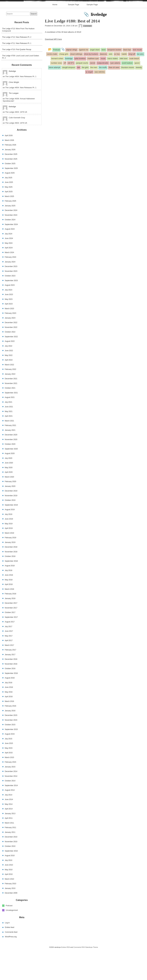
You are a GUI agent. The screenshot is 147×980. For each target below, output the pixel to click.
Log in (7, 953)
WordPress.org (11, 967)
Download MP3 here (53, 69)
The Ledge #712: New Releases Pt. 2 (17, 67)
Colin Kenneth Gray (17, 148)
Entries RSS (66, 977)
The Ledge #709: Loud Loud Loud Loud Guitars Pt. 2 (21, 87)
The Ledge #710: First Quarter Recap (17, 80)
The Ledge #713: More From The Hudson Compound (18, 60)
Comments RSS (79, 977)
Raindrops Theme (92, 977)
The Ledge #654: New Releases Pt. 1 (21, 107)
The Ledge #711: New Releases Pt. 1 (17, 73)
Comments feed (11, 962)
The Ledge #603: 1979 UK (16, 142)
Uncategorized (12, 940)
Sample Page (73, 35)
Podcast (9, 936)
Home (55, 35)
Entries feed (10, 957)
